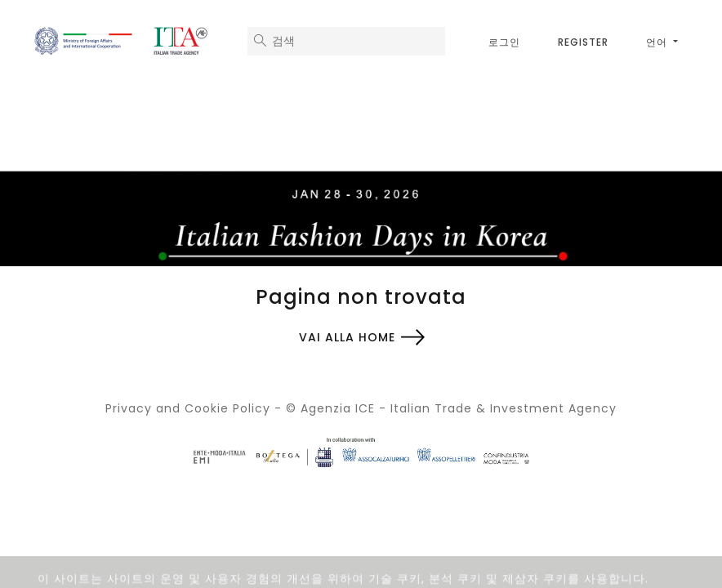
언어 (658, 42)
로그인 (504, 42)
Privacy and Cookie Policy (188, 408)
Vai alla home (347, 337)
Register (583, 42)
